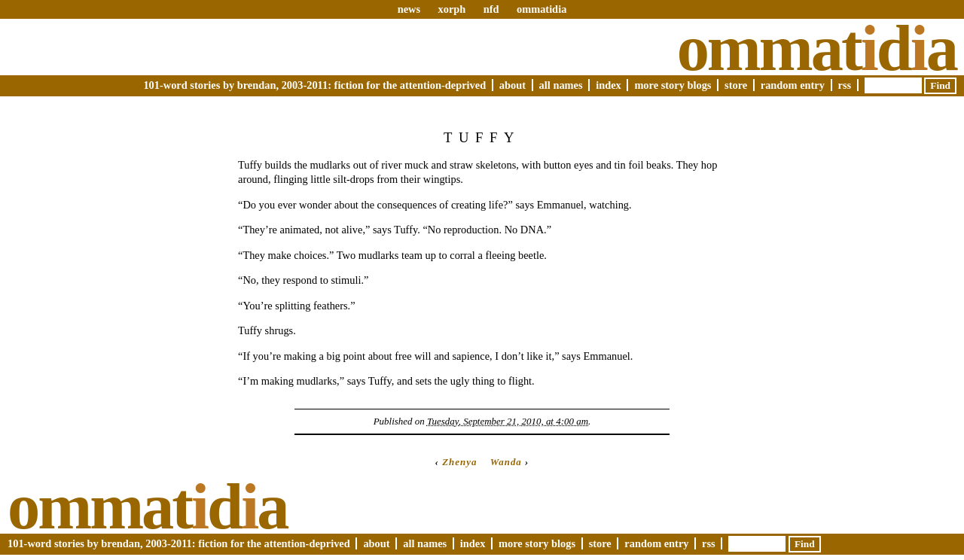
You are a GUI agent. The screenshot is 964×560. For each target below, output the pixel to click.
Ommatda (817, 48)
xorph (451, 9)
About (513, 85)
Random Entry (793, 85)
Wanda (506, 462)
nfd (491, 9)
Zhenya (459, 462)
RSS (845, 85)
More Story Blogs (673, 85)
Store (736, 85)
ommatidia (541, 9)
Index (609, 85)
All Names (561, 85)
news (409, 9)
